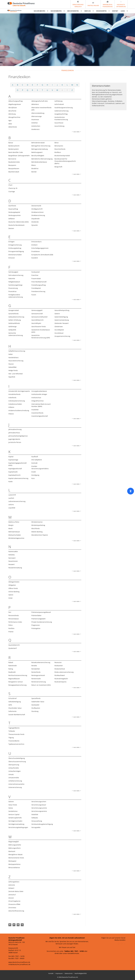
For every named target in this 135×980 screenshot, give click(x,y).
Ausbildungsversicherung (64, 108)
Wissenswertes (103, 11)
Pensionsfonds (14, 615)
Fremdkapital (36, 288)
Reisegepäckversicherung (17, 685)
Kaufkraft (35, 457)
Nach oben (76, 132)
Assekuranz (35, 129)
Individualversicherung (17, 401)
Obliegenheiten (14, 582)
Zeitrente (12, 885)
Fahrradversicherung (16, 275)
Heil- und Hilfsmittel (16, 374)
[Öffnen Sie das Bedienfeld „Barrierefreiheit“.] (131, 491)
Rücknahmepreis (60, 682)
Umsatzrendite (14, 778)
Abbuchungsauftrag (16, 101)
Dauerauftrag (13, 209)
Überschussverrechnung (17, 762)
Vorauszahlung (37, 821)
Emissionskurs (36, 242)
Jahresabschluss (14, 433)
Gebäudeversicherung (16, 317)
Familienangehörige (15, 285)
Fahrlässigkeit (13, 272)
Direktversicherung (38, 215)
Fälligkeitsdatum (14, 282)
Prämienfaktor (36, 615)
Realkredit (12, 672)
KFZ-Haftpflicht (37, 460)
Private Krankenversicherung (42, 622)
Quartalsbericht (14, 645)
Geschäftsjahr (36, 323)
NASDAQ (11, 555)
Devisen (11, 228)
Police (10, 625)
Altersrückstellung (38, 113)
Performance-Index (15, 622)
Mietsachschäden (15, 535)
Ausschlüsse (59, 123)
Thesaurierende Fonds (16, 734)
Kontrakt (34, 463)
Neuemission (13, 561)
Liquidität (12, 508)
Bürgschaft (58, 167)
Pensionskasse (14, 619)
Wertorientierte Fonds (16, 858)
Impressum (59, 973)
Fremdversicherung (38, 291)
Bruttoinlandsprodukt (62, 156)
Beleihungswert (37, 152)
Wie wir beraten (58, 11)
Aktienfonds (13, 127)
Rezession (58, 662)
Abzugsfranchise (14, 117)
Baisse (11, 143)
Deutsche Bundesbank (16, 225)
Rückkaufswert (60, 675)
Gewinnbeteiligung (61, 317)
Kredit (34, 472)
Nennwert (12, 558)
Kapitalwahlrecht (14, 475)
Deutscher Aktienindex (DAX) (19, 222)
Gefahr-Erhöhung (15, 320)
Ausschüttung (59, 126)
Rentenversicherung (39, 682)
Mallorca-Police (14, 522)
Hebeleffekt (12, 367)
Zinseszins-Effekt (14, 904)
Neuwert (11, 564)
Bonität (34, 172)
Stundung (35, 711)
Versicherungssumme (39, 808)
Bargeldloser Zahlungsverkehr (19, 156)
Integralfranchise (37, 401)
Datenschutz (69, 973)
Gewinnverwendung (62, 320)
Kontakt (115, 11)
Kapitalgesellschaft (15, 469)
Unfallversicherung (15, 781)
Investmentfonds (37, 413)
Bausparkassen (14, 168)
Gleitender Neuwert (62, 323)
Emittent (34, 245)
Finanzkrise (12, 291)
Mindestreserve (37, 522)
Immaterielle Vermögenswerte (19, 391)
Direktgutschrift (37, 209)
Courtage (12, 191)
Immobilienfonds (14, 394)
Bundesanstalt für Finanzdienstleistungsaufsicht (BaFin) (65, 161)
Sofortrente (12, 711)
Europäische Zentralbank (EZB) (42, 255)
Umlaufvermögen (15, 771)
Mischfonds (36, 528)
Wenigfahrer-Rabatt (15, 854)
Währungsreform (15, 848)
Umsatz (11, 774)
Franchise (35, 275)
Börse (57, 143)
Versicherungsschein (39, 802)
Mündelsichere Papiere (40, 535)
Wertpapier (12, 861)
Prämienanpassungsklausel (41, 612)
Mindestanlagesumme (16, 538)
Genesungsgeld (37, 310)
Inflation (11, 407)
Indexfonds (12, 398)
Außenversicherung (61, 111)
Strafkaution (36, 708)
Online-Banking (14, 592)
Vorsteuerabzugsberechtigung (42, 824)
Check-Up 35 (13, 188)
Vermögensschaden (15, 821)
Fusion (34, 295)
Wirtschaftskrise (14, 868)
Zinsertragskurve (14, 901)
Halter (11, 354)
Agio (10, 120)
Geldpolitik (12, 330)
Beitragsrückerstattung (40, 149)
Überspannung (14, 765)
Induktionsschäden (15, 404)
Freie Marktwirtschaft (39, 282)
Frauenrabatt (36, 278)
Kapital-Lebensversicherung (18, 478)
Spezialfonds (36, 698)
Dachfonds (12, 206)
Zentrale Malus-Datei (16, 891)
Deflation (12, 219)
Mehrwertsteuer (14, 532)
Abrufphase (13, 108)
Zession (11, 898)
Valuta (11, 808)
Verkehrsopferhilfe (15, 818)
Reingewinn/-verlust (16, 682)
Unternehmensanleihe (16, 784)
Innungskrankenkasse (39, 391)
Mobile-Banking (37, 532)
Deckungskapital (14, 212)
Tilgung (11, 738)
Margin (11, 525)
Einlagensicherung (15, 245)
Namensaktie (13, 551)
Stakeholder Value (38, 702)
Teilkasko (12, 731)
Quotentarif (13, 648)
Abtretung (12, 114)
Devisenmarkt (36, 206)
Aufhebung (58, 101)
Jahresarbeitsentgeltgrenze (18, 436)
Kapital (11, 457)
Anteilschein (36, 126)
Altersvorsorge (37, 116)
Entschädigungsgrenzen (40, 248)
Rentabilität (36, 669)
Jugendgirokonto (14, 439)
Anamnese (35, 120)
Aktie (10, 124)
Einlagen (11, 242)
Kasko (10, 481)
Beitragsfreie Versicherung (41, 146)
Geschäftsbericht (37, 320)
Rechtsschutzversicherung (18, 675)
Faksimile (12, 278)
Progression (36, 625)
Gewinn (57, 314)
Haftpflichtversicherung (17, 351)
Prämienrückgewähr (39, 619)
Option (11, 595)
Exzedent (35, 258)
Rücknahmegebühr (61, 679)
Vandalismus (13, 811)
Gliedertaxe (59, 327)
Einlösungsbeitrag (15, 248)
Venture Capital (14, 814)
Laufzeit (11, 498)
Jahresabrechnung (15, 429)
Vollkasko (35, 818)
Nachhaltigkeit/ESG (81, 973)
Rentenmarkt (36, 679)
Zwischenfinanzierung (16, 911)
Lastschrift (12, 495)
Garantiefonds (13, 314)
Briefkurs (58, 152)
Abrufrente (12, 111)
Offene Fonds (13, 588)
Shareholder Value (15, 708)
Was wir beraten (41, 11)
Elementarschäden (15, 255)
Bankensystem (14, 149)
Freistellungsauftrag (39, 285)
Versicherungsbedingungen (18, 827)
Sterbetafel (35, 705)
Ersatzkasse (36, 251)
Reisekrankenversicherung (41, 662)
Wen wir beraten (74, 11)
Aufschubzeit (59, 104)
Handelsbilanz (13, 358)
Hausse (11, 364)
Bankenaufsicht (14, 146)
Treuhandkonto (14, 741)
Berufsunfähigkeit (38, 156)
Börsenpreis (59, 146)
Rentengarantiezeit (38, 675)
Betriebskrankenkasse (39, 162)
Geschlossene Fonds (39, 327)
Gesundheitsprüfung (62, 310)
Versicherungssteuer (39, 805)
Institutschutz (36, 398)
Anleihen (35, 123)
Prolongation (36, 628)
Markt (10, 528)
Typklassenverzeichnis (16, 744)
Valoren (11, 802)
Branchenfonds (60, 149)
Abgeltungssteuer (15, 104)
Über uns (89, 11)
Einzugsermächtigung (16, 251)
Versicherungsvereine (39, 811)
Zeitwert (11, 888)
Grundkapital (59, 330)
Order (11, 598)
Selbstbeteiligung (15, 702)
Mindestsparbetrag (38, 525)
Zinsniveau (12, 908)
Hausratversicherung (16, 361)
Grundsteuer (59, 333)
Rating (11, 669)
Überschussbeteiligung (17, 758)
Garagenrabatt (14, 310)
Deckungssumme (15, 215)
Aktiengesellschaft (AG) (39, 101)
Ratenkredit (13, 666)
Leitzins (11, 504)
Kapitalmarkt (13, 472)
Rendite (34, 666)
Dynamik (34, 225)
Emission (12, 258)
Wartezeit (12, 851)
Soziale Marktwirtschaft (17, 715)
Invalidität (35, 410)
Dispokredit (35, 219)
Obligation (12, 585)
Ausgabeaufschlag (61, 114)
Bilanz (34, 165)
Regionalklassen (14, 679)
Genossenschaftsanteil (39, 317)
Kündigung (35, 475)
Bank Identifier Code (16, 152)
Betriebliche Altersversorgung (42, 159)
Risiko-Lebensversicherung (64, 672)
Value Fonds (13, 805)
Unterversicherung (15, 787)
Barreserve (12, 159)
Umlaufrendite (14, 768)
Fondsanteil (36, 272)
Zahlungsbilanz (14, 882)
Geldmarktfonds (14, 323)
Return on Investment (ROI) (41, 685)
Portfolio (11, 628)
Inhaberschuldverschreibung (19, 410)
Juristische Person (15, 442)
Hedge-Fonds (13, 370)
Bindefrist (35, 168)
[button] (10, 925)
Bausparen (12, 165)
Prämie (11, 632)
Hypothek (12, 377)
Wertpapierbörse (14, 864)
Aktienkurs (35, 104)
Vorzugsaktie (36, 827)
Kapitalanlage (13, 460)
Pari (10, 612)
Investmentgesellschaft (40, 416)
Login (124, 11)
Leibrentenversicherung (17, 501)
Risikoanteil (59, 666)
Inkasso (11, 414)
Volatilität (35, 814)
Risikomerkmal (60, 669)
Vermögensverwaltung (16, 824)
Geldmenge (12, 327)
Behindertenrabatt (38, 143)
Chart (10, 185)
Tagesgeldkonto (14, 728)
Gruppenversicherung (62, 336)
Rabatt (11, 662)
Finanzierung (13, 288)
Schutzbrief (12, 698)
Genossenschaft (37, 314)
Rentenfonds (36, 672)
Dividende (35, 222)
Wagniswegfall (14, 842)
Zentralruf (12, 895)
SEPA (10, 705)
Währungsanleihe (15, 845)
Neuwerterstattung (15, 568)
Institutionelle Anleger (39, 394)
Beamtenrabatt (14, 172)
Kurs (33, 478)
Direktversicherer (38, 212)
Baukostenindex (14, 162)
